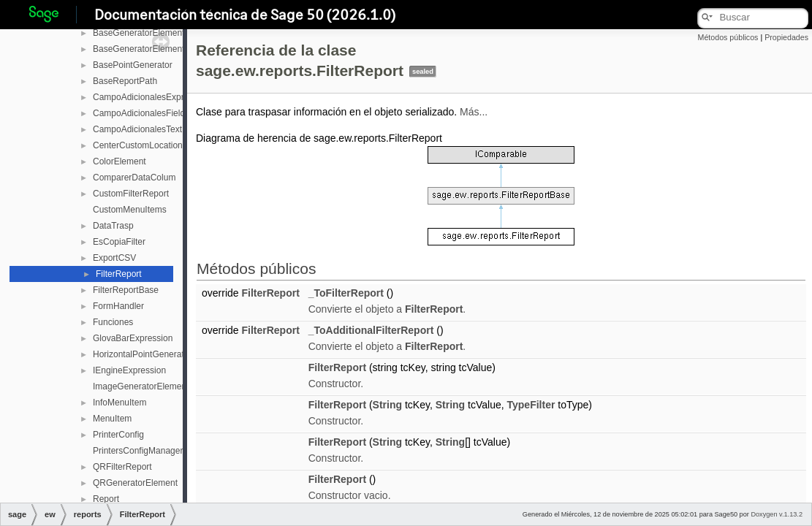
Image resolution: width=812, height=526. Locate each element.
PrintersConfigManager (138, 451)
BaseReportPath (125, 81)
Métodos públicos (728, 37)
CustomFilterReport (131, 194)
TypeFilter (531, 405)
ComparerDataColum (134, 178)
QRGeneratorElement (135, 483)
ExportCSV (114, 258)
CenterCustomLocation (138, 145)
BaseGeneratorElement (139, 33)
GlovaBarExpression (133, 338)
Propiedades (786, 37)
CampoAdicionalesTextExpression (159, 129)
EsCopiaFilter (119, 242)
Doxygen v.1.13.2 (777, 514)
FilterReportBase (126, 290)
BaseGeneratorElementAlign (148, 49)
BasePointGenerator (133, 65)
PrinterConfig (118, 435)
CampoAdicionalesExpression (151, 97)
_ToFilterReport (346, 293)
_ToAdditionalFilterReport (371, 330)
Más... (474, 112)
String (387, 405)
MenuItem (112, 419)
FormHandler (118, 306)
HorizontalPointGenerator (142, 354)
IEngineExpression (129, 370)
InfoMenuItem (119, 403)
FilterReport (119, 274)
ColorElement (119, 161)
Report (106, 499)
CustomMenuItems (130, 210)
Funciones (113, 322)
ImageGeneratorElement (141, 386)
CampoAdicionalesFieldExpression (160, 113)
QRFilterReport (122, 467)
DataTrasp (113, 226)
